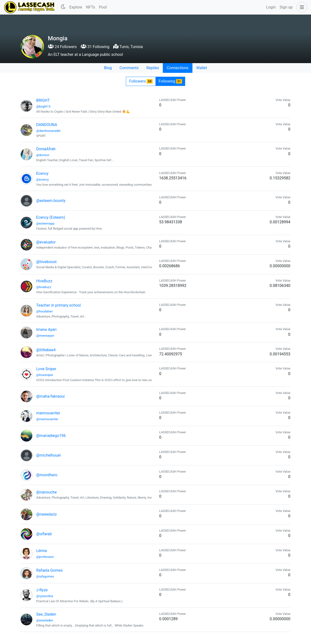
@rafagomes (45, 576)
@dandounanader (48, 131)
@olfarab (44, 534)
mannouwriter (48, 413)
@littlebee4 (46, 350)
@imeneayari (45, 336)
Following (170, 81)
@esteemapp (45, 223)
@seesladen (45, 620)
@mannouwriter (47, 419)
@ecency (43, 180)
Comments (129, 68)
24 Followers (62, 47)
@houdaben (44, 311)
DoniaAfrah (46, 149)
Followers (141, 81)
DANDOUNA (47, 125)
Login (271, 7)
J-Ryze (42, 590)
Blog (108, 68)
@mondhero (47, 475)
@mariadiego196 (51, 436)
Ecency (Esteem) (51, 217)
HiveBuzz (44, 281)
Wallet (202, 68)
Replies (153, 68)
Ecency (42, 173)
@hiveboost (46, 262)
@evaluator (46, 242)
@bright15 (43, 106)
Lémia (42, 551)
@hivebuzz (44, 287)
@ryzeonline (45, 596)
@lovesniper (45, 375)
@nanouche (46, 492)
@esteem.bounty (51, 201)
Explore (76, 7)
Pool (103, 7)
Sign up (286, 7)
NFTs (91, 7)
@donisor (43, 155)
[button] (301, 7)
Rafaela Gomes (49, 570)
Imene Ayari (46, 330)
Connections (177, 68)
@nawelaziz (47, 514)
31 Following (95, 47)
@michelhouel (48, 455)
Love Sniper (46, 369)
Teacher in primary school (58, 305)
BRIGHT (43, 100)
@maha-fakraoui (50, 396)
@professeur (45, 557)
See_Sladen (46, 614)
